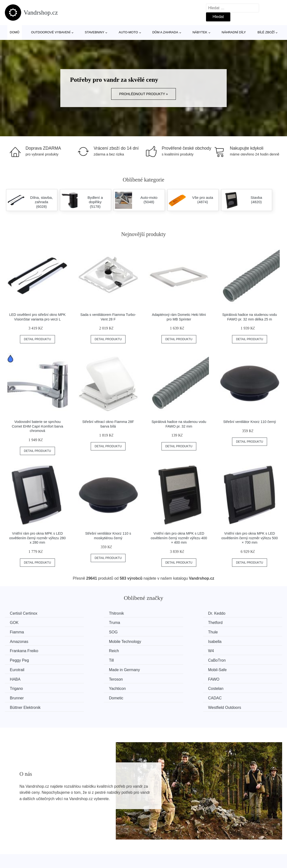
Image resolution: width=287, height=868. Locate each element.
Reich (87, 641)
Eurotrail (161, 650)
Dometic (18, 677)
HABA (88, 659)
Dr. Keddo (162, 613)
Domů (15, 32)
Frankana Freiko (25, 641)
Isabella (231, 632)
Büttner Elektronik (169, 677)
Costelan (161, 668)
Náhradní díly (234, 32)
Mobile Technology (169, 632)
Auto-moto (128, 32)
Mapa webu (121, 851)
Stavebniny (95, 32)
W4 (156, 641)
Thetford (90, 622)
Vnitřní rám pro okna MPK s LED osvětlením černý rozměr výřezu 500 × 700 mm (250, 538)
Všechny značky (21, 840)
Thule (16, 632)
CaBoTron (91, 650)
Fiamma (160, 622)
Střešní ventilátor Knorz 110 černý (250, 422)
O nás (220, 840)
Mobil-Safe (20, 659)
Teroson (160, 659)
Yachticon (91, 668)
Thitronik (90, 613)
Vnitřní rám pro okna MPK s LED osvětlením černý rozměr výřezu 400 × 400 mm (179, 538)
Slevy (12, 862)
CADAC (89, 677)
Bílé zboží (266, 32)
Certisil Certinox (25, 613)
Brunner (231, 668)
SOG (229, 622)
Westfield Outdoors (241, 677)
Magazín (119, 840)
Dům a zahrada (165, 32)
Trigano (18, 668)
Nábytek (200, 32)
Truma (17, 622)
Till (13, 650)
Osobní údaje (123, 862)
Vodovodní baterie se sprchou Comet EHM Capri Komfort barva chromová (37, 426)
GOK (229, 613)
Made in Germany (240, 650)
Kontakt (222, 851)
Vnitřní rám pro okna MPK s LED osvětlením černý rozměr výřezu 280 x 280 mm (37, 538)
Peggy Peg (234, 641)
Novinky (14, 851)
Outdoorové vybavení (51, 32)
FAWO (230, 659)
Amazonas (91, 632)
